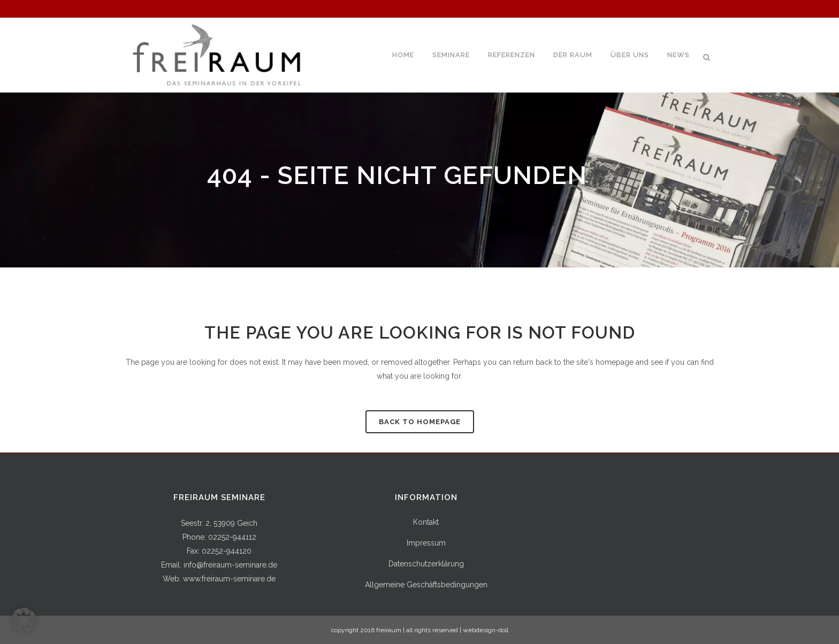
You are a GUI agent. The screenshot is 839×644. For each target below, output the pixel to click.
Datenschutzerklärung (426, 564)
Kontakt (426, 522)
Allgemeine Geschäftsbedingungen (426, 585)
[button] (24, 620)
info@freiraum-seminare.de (230, 565)
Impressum (426, 543)
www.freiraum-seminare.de (229, 579)
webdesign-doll (486, 630)
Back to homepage (420, 422)
